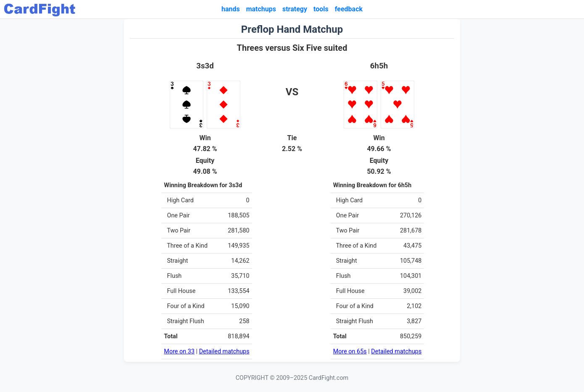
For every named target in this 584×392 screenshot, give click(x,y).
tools (321, 9)
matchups (261, 9)
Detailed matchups (224, 351)
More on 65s (350, 351)
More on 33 (179, 351)
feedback (349, 9)
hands (231, 9)
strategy (295, 9)
